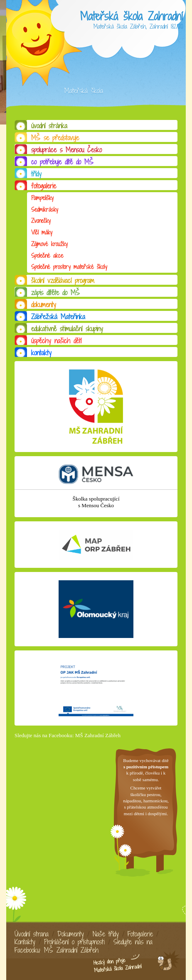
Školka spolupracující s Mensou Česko (96, 502)
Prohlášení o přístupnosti (74, 942)
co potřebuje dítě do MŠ (62, 162)
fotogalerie (44, 186)
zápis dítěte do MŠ (55, 293)
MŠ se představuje (55, 138)
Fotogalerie (140, 934)
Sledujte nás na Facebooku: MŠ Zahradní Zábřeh (68, 735)
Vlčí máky (42, 232)
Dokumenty (71, 934)
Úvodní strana (32, 934)
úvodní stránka (49, 126)
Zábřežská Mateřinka (58, 317)
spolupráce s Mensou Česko (66, 150)
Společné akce (47, 255)
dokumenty (44, 305)
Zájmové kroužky (49, 244)
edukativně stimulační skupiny (67, 329)
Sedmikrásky (45, 209)
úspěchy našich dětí (56, 341)
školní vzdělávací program (63, 281)
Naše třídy (106, 934)
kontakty (41, 353)
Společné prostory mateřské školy (69, 267)
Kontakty (25, 942)
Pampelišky (42, 198)
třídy (36, 174)
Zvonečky (41, 221)
